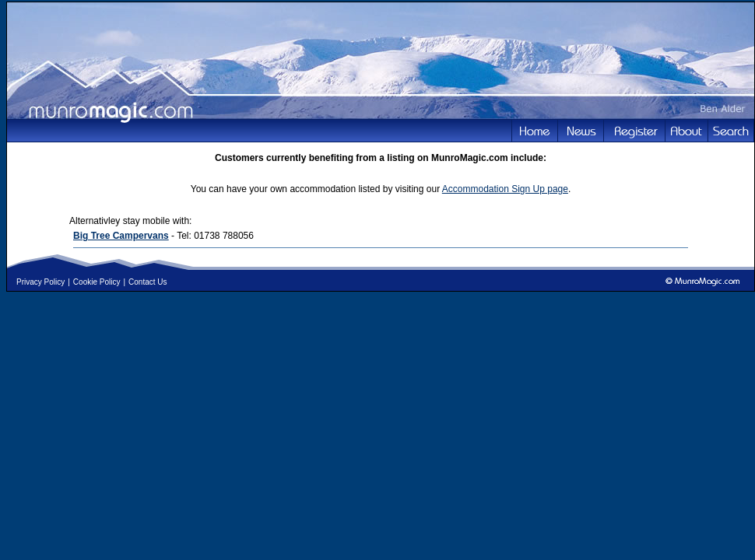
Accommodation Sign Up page (505, 189)
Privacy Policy (40, 282)
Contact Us (147, 282)
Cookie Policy (97, 282)
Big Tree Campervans (121, 236)
